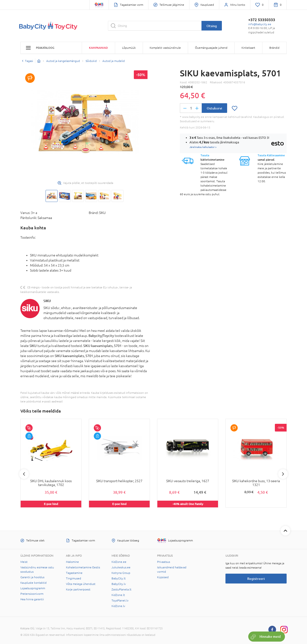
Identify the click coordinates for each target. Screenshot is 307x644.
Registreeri (256, 579)
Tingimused (74, 578)
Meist (24, 562)
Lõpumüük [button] (129, 48)
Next (283, 474)
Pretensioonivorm (32, 594)
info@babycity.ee (260, 24)
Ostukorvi (214, 108)
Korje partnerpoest (78, 589)
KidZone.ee (119, 562)
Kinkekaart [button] (248, 48)
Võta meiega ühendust (81, 584)
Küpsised (163, 577)
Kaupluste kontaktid (33, 583)
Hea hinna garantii (32, 599)
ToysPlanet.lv (120, 601)
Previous (24, 474)
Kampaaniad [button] (98, 48)
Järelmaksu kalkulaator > (203, 147)
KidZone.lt (118, 595)
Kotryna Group (121, 573)
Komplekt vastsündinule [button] (165, 48)
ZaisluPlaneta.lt (121, 589)
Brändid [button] (274, 48)
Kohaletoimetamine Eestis (83, 567)
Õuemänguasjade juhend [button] (211, 48)
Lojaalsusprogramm (33, 588)
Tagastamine (74, 573)
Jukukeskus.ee (121, 567)
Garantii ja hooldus (32, 577)
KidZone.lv (118, 606)
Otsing (212, 26)
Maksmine (72, 562)
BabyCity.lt (119, 578)
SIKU (47, 301)
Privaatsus (164, 562)
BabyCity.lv (119, 584)
